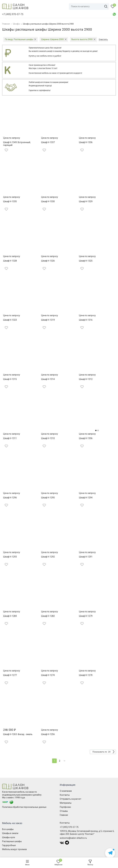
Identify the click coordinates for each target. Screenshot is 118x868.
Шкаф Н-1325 (86, 261)
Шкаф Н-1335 (10, 201)
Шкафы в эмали (10, 833)
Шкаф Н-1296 (10, 498)
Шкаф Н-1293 (10, 557)
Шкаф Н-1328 (10, 261)
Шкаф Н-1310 (48, 438)
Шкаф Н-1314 (48, 379)
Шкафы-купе (9, 837)
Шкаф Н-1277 (10, 675)
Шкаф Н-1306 (86, 438)
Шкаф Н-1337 (48, 142)
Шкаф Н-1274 (48, 675)
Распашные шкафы (12, 841)
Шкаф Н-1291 (86, 557)
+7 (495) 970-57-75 (69, 827)
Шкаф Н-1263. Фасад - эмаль (18, 734)
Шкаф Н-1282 (48, 616)
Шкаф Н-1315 (10, 379)
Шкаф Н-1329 (86, 201)
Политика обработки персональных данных (24, 807)
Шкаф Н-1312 (86, 379)
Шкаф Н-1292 (48, 557)
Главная (64, 815)
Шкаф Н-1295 (48, 498)
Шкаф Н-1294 (86, 498)
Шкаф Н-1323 (10, 320)
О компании (66, 791)
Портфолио (65, 807)
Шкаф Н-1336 (86, 142)
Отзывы (64, 811)
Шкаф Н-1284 (10, 616)
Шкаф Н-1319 (48, 320)
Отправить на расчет (71, 799)
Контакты (65, 795)
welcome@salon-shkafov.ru (73, 838)
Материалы (66, 803)
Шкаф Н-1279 (86, 616)
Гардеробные (9, 845)
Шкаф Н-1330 (48, 201)
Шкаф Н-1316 (86, 320)
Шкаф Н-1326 (48, 261)
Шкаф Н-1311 (10, 438)
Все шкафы (8, 829)
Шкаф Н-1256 (48, 734)
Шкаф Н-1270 (86, 675)
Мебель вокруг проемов (14, 849)
